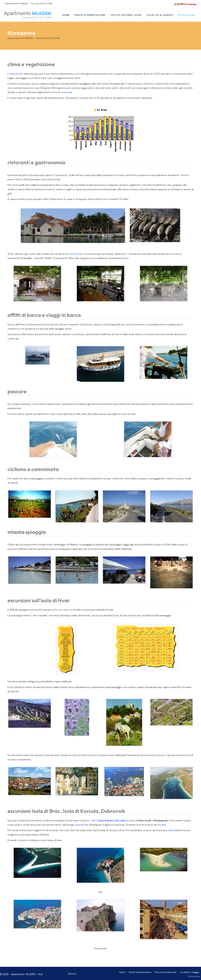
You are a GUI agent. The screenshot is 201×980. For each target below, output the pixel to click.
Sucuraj (68, 92)
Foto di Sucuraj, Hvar (154, 973)
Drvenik (162, 825)
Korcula (121, 820)
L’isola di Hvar (15, 74)
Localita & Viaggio (177, 973)
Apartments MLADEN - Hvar (27, 973)
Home (112, 973)
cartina (79, 825)
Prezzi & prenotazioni (129, 973)
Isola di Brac (106, 820)
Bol (94, 820)
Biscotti (72, 973)
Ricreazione (195, 973)
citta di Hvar (75, 254)
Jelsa (171, 830)
